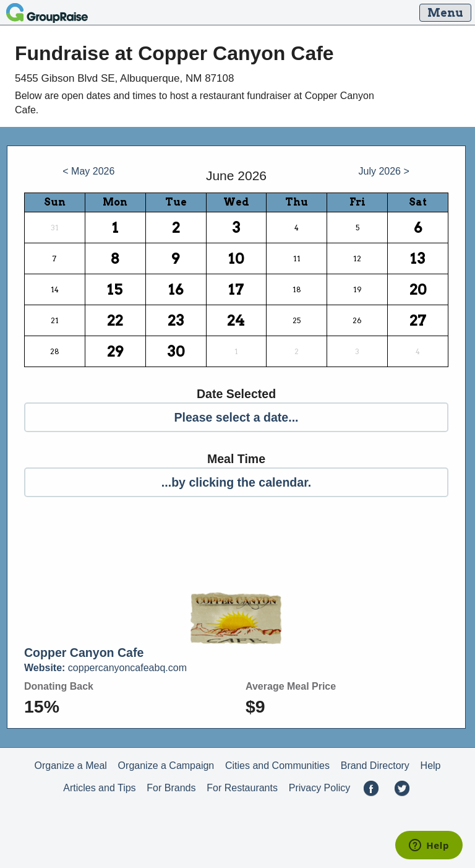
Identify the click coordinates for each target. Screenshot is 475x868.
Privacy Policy (320, 788)
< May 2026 (88, 171)
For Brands (171, 788)
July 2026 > (384, 171)
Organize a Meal (70, 766)
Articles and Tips (99, 788)
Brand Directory (375, 766)
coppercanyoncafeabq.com (105, 668)
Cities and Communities (277, 766)
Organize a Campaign (166, 766)
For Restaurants (242, 788)
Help (431, 766)
